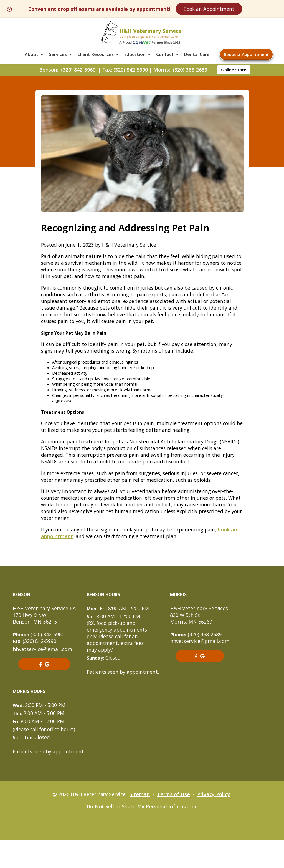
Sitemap (141, 822)
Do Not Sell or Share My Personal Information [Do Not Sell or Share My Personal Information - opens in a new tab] (142, 834)
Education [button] (135, 57)
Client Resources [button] (96, 57)
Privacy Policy (215, 822)
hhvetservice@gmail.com (42, 670)
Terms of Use (175, 822)
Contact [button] (165, 57)
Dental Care (197, 57)
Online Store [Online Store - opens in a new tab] (234, 72)
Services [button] (58, 57)
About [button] (31, 57)
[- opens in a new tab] (40, 685)
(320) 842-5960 (78, 72)
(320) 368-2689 (190, 72)
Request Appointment (246, 57)
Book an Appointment (221, 9)
